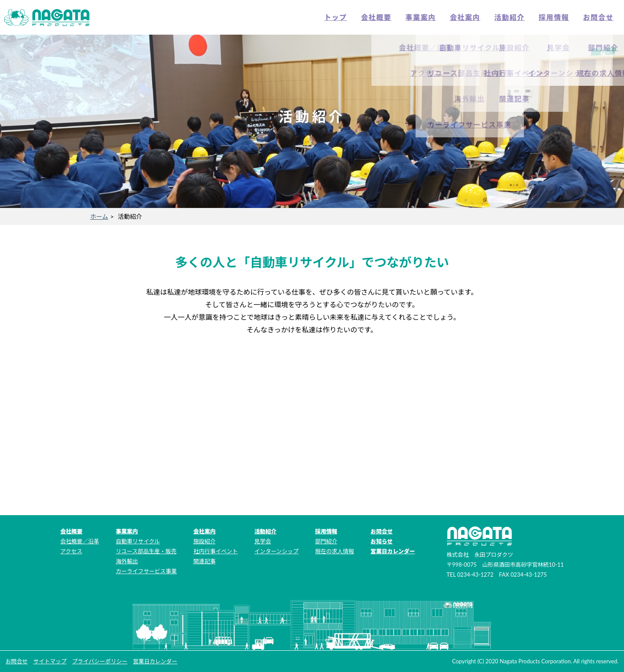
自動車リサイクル (138, 541)
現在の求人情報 (335, 551)
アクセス (71, 551)
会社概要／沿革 (80, 541)
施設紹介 (204, 541)
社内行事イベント (215, 551)
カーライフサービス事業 (146, 571)
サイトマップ (50, 661)
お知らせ (382, 541)
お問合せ (598, 17)
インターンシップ (276, 551)
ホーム (99, 216)
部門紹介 (326, 541)
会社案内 (465, 17)
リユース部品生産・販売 (146, 551)
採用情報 (554, 17)
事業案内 (420, 17)
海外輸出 (127, 561)
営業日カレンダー (393, 551)
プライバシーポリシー (100, 661)
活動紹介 (510, 17)
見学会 (263, 541)
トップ (336, 17)
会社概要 (376, 17)
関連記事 (204, 561)
